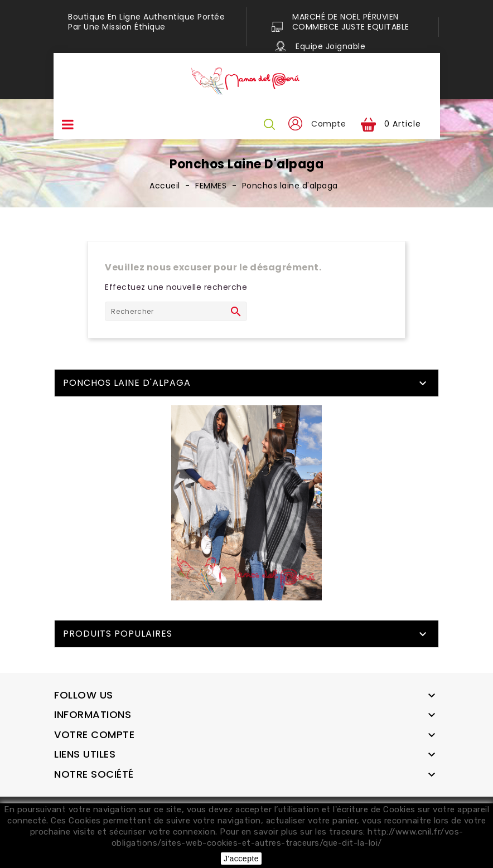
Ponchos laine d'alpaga (127, 383)
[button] (295, 124)
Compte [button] (328, 124)
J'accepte (241, 859)
